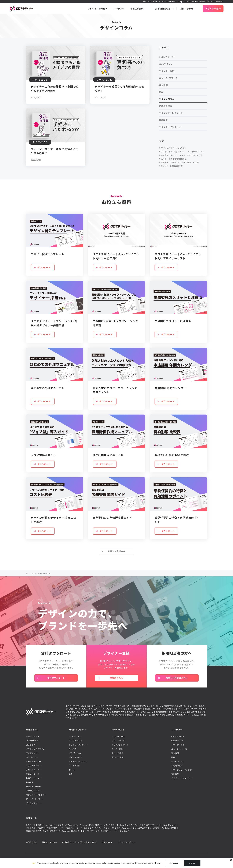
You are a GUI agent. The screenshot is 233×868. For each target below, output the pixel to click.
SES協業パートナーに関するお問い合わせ (79, 842)
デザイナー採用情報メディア (42, 573)
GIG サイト (31, 825)
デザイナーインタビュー (182, 778)
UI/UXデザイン (75, 736)
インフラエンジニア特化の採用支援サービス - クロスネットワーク (54, 828)
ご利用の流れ (177, 766)
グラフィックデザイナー (36, 749)
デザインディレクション (182, 770)
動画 (71, 774)
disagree (174, 863)
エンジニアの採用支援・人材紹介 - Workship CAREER (155, 828)
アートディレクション (78, 761)
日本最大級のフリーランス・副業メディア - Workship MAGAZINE (53, 831)
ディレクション (75, 757)
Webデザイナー (33, 736)
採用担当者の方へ (50, 842)
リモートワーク (118, 741)
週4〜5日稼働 (117, 757)
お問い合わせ (107, 842)
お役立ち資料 (32, 842)
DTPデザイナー (33, 753)
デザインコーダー (34, 770)
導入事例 (175, 753)
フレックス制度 (118, 736)
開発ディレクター (33, 786)
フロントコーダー (34, 774)
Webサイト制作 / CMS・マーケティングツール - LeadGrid (104, 825)
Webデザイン (177, 741)
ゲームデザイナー (34, 761)
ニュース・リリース (179, 749)
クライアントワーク (120, 745)
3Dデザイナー (32, 757)
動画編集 (30, 782)
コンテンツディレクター (36, 795)
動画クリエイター (34, 778)
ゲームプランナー (33, 803)
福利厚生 (175, 774)
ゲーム (72, 770)
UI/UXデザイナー (33, 741)
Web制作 (73, 749)
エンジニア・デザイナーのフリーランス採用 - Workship (107, 828)
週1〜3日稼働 (117, 753)
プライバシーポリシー (127, 842)
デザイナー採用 (178, 745)
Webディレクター (34, 791)
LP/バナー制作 (75, 753)
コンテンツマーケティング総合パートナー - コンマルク (106, 831)
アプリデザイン (75, 741)
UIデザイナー (32, 745)
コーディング (74, 766)
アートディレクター (34, 799)
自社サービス (117, 749)
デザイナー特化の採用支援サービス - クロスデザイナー (154, 825)
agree (192, 863)
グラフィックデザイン (78, 745)
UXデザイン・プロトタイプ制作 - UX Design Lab (58, 825)
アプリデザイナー (34, 766)
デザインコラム (178, 761)
